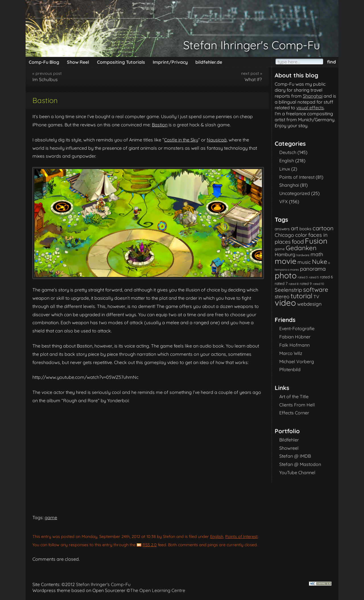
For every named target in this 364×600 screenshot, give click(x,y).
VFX (284, 202)
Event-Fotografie (297, 328)
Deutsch (288, 152)
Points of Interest (241, 537)
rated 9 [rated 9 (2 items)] (306, 283)
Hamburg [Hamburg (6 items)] (285, 254)
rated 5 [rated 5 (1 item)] (314, 277)
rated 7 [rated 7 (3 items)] (281, 283)
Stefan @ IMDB (295, 456)
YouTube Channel (297, 472)
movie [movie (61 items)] (286, 261)
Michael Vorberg (297, 361)
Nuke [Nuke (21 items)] (319, 262)
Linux (285, 169)
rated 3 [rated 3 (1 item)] (303, 277)
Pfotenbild (290, 369)
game (51, 517)
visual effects (310, 108)
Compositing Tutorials (121, 62)
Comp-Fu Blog (44, 62)
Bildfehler (289, 440)
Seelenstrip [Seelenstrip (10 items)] (288, 290)
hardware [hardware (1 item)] (303, 255)
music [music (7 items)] (304, 262)
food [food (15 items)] (298, 242)
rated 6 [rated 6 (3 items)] (326, 277)
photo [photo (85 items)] (286, 275)
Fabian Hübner (295, 337)
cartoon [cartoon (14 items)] (323, 228)
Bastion (160, 125)
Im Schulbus (45, 79)
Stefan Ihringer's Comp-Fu (252, 45)
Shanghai (313, 96)
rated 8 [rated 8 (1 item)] (294, 284)
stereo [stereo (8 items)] (282, 296)
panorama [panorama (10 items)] (313, 269)
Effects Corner (294, 413)
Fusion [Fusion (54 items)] (316, 241)
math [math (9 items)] (317, 254)
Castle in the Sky (181, 140)
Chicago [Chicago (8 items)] (284, 235)
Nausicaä (217, 140)
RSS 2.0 (150, 545)
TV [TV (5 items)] (316, 297)
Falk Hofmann (294, 345)
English (217, 537)
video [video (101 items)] (285, 303)
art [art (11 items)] (295, 228)
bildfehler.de (209, 62)
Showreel (289, 448)
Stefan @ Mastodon (300, 464)
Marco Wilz (291, 353)
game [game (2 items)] (280, 249)
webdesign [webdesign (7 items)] (309, 304)
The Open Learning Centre (158, 590)
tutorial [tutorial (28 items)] (301, 296)
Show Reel (78, 62)
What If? (253, 79)
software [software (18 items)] (316, 289)
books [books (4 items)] (305, 229)
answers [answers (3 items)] (282, 229)
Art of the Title (294, 396)
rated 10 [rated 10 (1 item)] (318, 284)
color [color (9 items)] (301, 235)
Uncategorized (295, 193)
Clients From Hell (297, 405)
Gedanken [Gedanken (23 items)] (301, 248)
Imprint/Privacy (170, 62)
